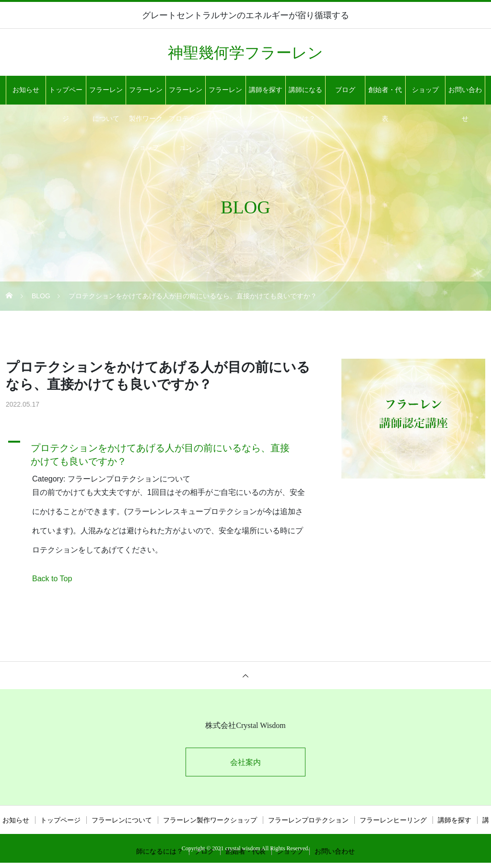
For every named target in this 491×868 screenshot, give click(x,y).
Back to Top (52, 579)
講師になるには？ (305, 95)
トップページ (66, 95)
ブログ (345, 90)
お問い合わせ (465, 95)
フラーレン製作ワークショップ (146, 95)
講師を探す (266, 90)
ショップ (425, 90)
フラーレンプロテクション (186, 95)
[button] (162, 452)
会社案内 (245, 762)
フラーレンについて (106, 95)
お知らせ (26, 90)
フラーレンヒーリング (225, 95)
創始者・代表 (385, 95)
